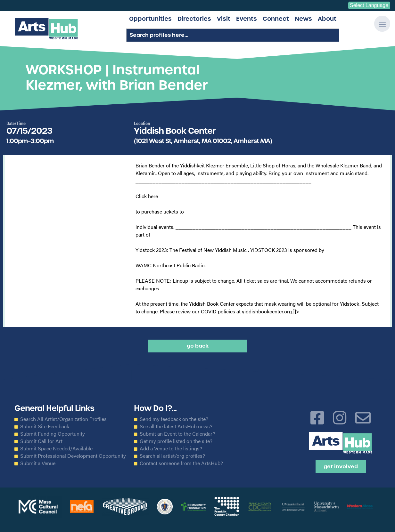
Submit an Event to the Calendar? (177, 434)
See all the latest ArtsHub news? (176, 426)
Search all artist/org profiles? (172, 456)
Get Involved (341, 467)
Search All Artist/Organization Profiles (63, 419)
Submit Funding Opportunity (53, 434)
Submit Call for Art (41, 441)
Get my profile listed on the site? (176, 441)
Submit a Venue (38, 463)
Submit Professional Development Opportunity (73, 456)
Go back (198, 346)
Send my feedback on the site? (174, 419)
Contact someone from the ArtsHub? (181, 463)
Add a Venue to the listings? (171, 448)
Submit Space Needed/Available (56, 448)
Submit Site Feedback (45, 426)
